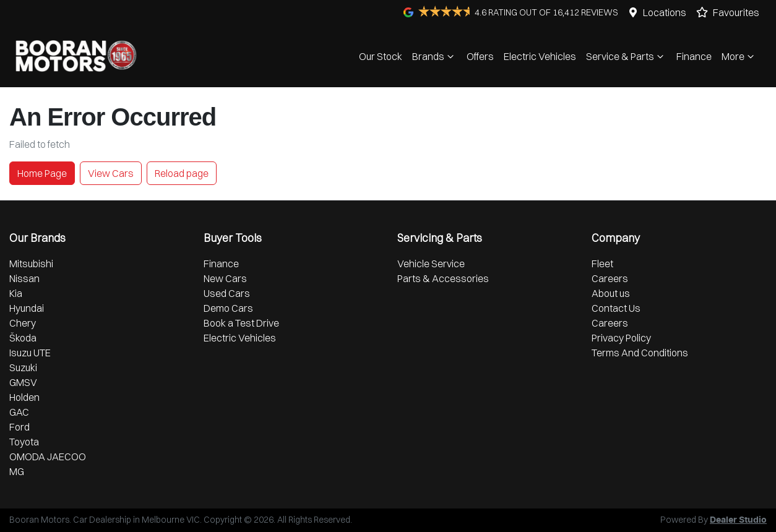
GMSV (23, 382)
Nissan (24, 278)
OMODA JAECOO (48, 457)
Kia (16, 293)
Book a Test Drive (241, 323)
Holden (24, 397)
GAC (19, 412)
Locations (665, 12)
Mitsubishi (31, 264)
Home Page (42, 173)
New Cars (225, 278)
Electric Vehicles (540, 56)
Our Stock (381, 56)
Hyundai (27, 308)
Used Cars (227, 293)
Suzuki (23, 367)
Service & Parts (626, 56)
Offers (480, 56)
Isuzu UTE (30, 353)
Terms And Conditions (640, 353)
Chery (23, 323)
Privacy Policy (621, 338)
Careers (610, 278)
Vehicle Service (431, 264)
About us (611, 293)
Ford (19, 427)
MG (17, 471)
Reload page (182, 173)
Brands (434, 56)
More (739, 56)
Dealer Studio (738, 520)
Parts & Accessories (443, 278)
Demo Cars (228, 308)
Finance (694, 56)
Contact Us (616, 308)
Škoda (23, 338)
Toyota (24, 442)
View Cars (111, 173)
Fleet (602, 264)
